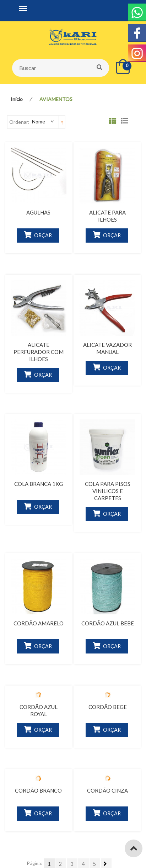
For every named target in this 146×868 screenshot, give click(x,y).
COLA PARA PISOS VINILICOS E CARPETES (108, 491)
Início (17, 99)
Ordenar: (19, 122)
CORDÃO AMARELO (39, 623)
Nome (39, 121)
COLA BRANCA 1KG (39, 484)
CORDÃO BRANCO (38, 790)
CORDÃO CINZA (107, 790)
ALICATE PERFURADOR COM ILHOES (39, 352)
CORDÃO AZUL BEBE (108, 623)
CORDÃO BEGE (108, 707)
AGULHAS (38, 212)
